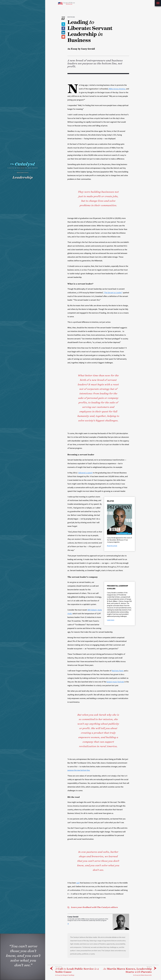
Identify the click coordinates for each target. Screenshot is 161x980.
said (78, 883)
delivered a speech (85, 473)
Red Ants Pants (118, 671)
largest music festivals (115, 682)
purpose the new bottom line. (79, 770)
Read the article (112, 546)
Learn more (111, 620)
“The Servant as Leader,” (113, 293)
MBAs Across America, (117, 89)
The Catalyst (93, 907)
